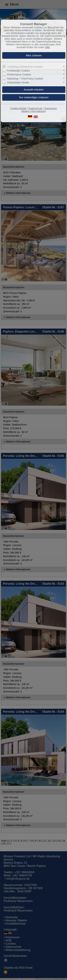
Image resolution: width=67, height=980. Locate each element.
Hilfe (47, 47)
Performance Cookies (19, 75)
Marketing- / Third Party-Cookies (25, 79)
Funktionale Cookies (18, 71)
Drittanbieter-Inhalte (18, 83)
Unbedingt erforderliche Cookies (25, 67)
